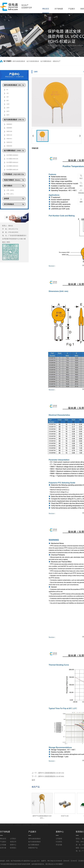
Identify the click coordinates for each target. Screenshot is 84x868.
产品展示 (72, 9)
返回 (33, 780)
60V (8, 100)
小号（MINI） (11, 190)
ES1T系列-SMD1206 (12, 159)
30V (8, 97)
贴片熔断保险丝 (46, 61)
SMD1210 (9, 135)
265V (8, 111)
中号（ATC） (10, 194)
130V (8, 104)
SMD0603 (9, 124)
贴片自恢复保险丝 (33, 61)
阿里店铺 (81, 192)
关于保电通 (59, 9)
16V (8, 93)
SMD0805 (9, 128)
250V (8, 108)
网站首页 (46, 9)
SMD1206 (9, 131)
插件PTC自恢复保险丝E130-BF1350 (51, 773)
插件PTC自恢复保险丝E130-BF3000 (51, 776)
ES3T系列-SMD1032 (12, 166)
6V (7, 90)
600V (8, 115)
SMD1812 (9, 139)
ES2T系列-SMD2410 (12, 162)
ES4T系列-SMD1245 (12, 170)
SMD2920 (9, 146)
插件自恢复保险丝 (19, 61)
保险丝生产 (57, 61)
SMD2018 (9, 142)
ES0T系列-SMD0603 (12, 155)
